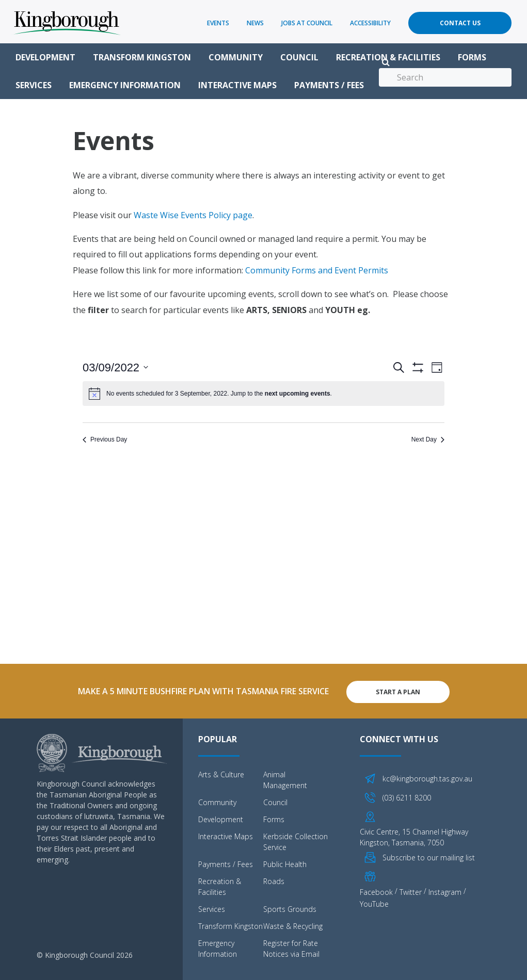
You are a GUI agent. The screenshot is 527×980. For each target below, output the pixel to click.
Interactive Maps (237, 85)
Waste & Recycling (293, 925)
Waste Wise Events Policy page (193, 215)
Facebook (376, 891)
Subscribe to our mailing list (429, 856)
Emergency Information (125, 85)
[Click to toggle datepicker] (115, 368)
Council (299, 57)
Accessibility (370, 23)
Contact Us (460, 23)
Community (236, 57)
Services (34, 85)
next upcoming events (298, 394)
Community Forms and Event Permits (317, 270)
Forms (472, 57)
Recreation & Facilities (388, 57)
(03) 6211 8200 (407, 796)
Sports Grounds (290, 908)
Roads (274, 880)
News (255, 23)
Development (45, 57)
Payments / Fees (329, 85)
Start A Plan (398, 690)
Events (218, 23)
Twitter (411, 891)
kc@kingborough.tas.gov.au (427, 778)
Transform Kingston (142, 57)
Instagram (445, 891)
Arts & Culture (221, 773)
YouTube (374, 902)
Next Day (428, 439)
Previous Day (105, 439)
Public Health (285, 863)
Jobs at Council (307, 23)
